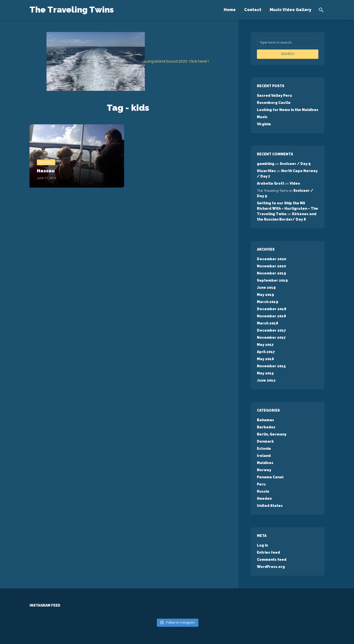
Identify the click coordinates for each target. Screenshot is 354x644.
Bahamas (46, 162)
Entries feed (268, 552)
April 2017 (266, 352)
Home (230, 10)
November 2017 (271, 338)
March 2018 (267, 323)
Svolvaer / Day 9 (295, 164)
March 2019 (267, 302)
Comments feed (272, 560)
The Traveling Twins (74, 9)
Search (288, 54)
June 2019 (266, 288)
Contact (253, 10)
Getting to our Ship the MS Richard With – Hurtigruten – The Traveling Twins (287, 209)
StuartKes (266, 171)
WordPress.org (271, 567)
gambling (266, 164)
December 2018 (271, 309)
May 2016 (265, 359)
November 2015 (271, 366)
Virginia (264, 124)
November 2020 (271, 266)
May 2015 (265, 373)
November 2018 (271, 316)
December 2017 (271, 330)
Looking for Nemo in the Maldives (288, 110)
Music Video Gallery (290, 10)
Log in (262, 545)
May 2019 (265, 295)
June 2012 (266, 380)
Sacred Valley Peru (274, 96)
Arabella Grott (271, 183)
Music (262, 117)
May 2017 (265, 345)
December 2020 (271, 259)
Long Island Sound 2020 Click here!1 (177, 61)
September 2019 (272, 280)
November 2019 (271, 273)
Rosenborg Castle (274, 103)
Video (295, 183)
